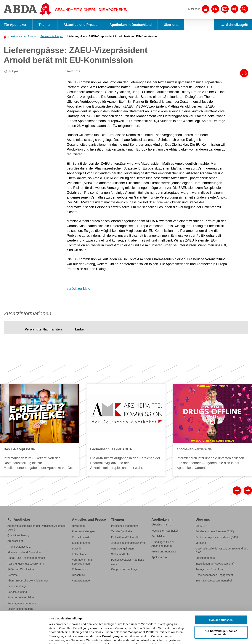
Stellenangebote (205, 558)
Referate (13, 575)
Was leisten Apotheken (165, 531)
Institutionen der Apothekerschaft (215, 564)
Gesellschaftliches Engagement (214, 575)
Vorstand (201, 543)
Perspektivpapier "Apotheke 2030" (127, 562)
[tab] (43, 329)
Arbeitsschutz (15, 541)
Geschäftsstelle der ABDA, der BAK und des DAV (222, 550)
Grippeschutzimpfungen (125, 569)
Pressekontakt (80, 537)
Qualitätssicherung (19, 535)
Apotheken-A (159, 557)
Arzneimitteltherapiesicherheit (129, 543)
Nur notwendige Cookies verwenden (221, 599)
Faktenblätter (80, 554)
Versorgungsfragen (122, 549)
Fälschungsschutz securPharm (26, 564)
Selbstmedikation (121, 554)
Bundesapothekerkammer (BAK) (215, 531)
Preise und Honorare (164, 552)
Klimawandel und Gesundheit (25, 552)
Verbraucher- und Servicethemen (82, 562)
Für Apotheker (15, 25)
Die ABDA (201, 526)
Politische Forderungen (125, 526)
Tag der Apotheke (121, 531)
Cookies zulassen (221, 587)
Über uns (171, 25)
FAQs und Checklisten (21, 569)
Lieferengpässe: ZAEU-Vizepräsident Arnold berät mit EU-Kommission (112, 36)
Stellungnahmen (82, 543)
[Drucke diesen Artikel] (244, 73)
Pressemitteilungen (52, 36)
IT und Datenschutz (19, 547)
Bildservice (78, 575)
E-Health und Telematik (125, 537)
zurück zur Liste (78, 289)
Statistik (77, 549)
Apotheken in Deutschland (130, 25)
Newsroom (78, 526)
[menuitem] (23, 36)
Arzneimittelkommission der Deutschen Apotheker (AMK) (37, 528)
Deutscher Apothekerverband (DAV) (217, 537)
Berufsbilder (159, 536)
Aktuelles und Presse (80, 25)
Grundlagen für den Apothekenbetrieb (163, 544)
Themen (45, 25)
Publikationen (80, 569)
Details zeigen (198, 637)
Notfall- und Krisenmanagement (26, 558)
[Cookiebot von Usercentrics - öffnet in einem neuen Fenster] (24, 637)
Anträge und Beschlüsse (210, 569)
